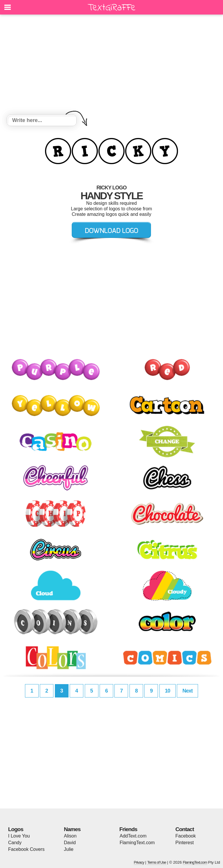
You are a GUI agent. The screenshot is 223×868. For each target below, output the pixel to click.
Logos (16, 829)
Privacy (139, 862)
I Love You (19, 836)
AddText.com (133, 836)
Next (187, 691)
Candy (15, 843)
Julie (69, 849)
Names (72, 829)
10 (168, 691)
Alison (70, 836)
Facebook (186, 836)
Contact (185, 829)
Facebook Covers (26, 849)
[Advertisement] (111, 65)
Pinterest (185, 843)
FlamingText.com (137, 843)
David (70, 843)
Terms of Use (157, 862)
